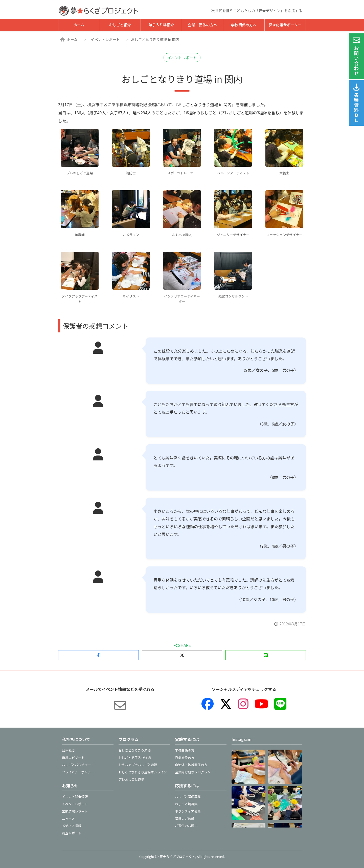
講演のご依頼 (185, 819)
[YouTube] (261, 704)
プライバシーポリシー (78, 772)
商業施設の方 (185, 758)
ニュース (68, 819)
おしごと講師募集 (188, 797)
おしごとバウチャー (76, 765)
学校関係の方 (185, 750)
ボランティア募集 (188, 811)
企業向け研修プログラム (193, 772)
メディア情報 (72, 826)
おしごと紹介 (120, 25)
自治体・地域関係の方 (191, 765)
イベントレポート (105, 39)
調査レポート (72, 833)
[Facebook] (208, 704)
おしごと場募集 (186, 804)
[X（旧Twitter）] (226, 704)
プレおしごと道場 (131, 779)
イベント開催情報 (75, 797)
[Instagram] (243, 704)
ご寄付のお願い (186, 826)
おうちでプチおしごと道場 (138, 765)
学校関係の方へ (244, 25)
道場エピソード (73, 758)
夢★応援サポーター (285, 25)
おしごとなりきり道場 (135, 750)
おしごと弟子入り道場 (135, 758)
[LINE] (280, 704)
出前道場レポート (75, 811)
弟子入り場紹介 (161, 25)
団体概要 (68, 750)
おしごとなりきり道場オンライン (143, 772)
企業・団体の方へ (203, 25)
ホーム (79, 25)
